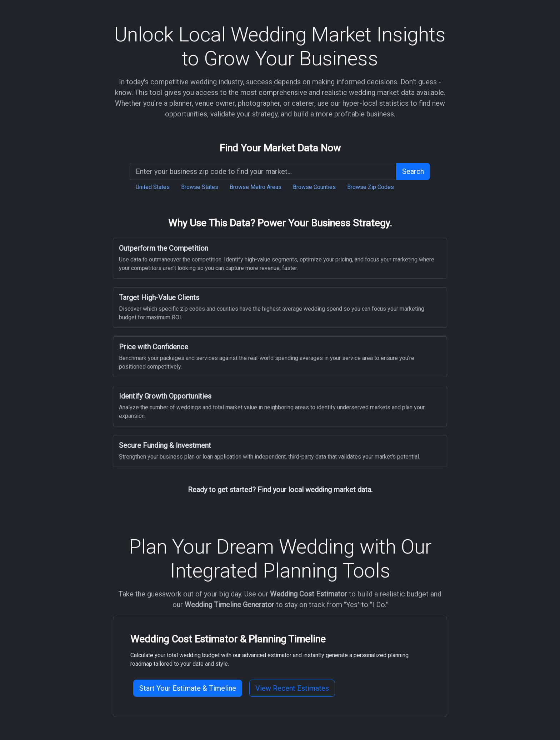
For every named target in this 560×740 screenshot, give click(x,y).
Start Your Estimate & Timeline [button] (188, 688)
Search (413, 171)
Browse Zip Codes (371, 187)
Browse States (200, 187)
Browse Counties (314, 187)
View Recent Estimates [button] (292, 688)
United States (153, 187)
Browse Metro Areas (256, 187)
